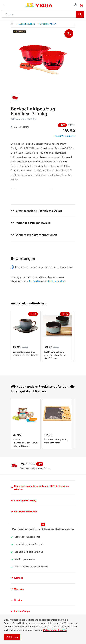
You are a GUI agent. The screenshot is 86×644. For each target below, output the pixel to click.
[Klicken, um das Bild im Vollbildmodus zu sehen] (43, 60)
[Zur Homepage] (12, 24)
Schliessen (12, 637)
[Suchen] (80, 14)
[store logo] (39, 5)
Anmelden (35, 281)
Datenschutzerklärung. (55, 630)
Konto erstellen (56, 281)
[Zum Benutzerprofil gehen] (76, 4)
